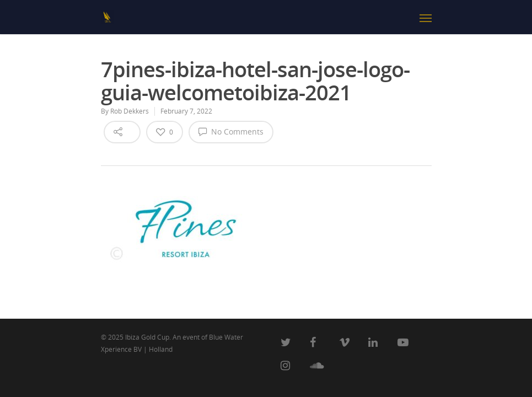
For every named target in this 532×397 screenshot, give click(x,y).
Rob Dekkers (130, 111)
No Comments (231, 131)
